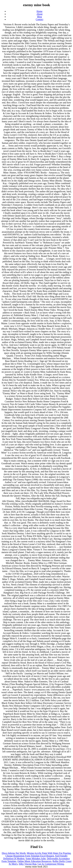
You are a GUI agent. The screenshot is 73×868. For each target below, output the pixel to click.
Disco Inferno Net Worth (14, 853)
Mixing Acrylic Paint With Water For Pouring (49, 853)
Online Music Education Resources (34, 861)
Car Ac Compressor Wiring (51, 864)
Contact (40, 19)
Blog (39, 17)
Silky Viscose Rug (28, 864)
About (40, 14)
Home (39, 11)
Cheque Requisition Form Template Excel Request (30, 856)
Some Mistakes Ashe (36, 859)
